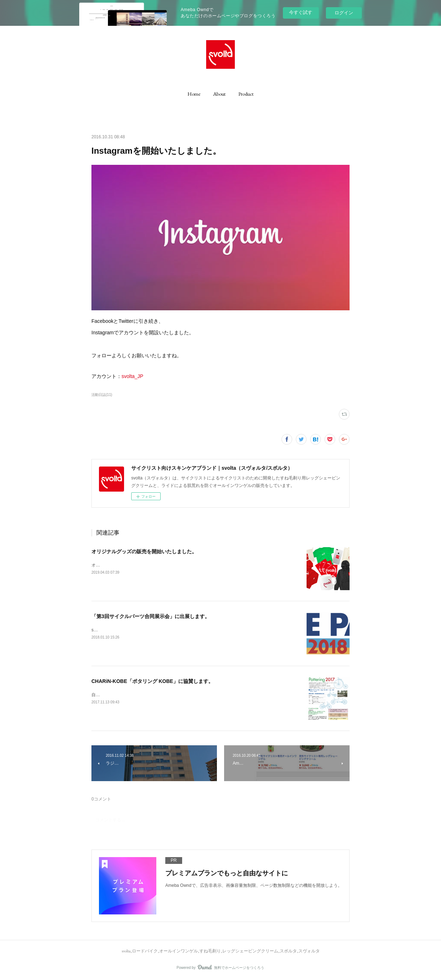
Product (246, 94)
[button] (194, 94)
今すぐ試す (301, 12)
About (219, 94)
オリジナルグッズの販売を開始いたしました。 (144, 551)
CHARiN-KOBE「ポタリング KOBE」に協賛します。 (152, 681)
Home (194, 94)
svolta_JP (132, 376)
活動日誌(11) (102, 395)
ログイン (344, 13)
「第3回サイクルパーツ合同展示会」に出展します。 (151, 616)
